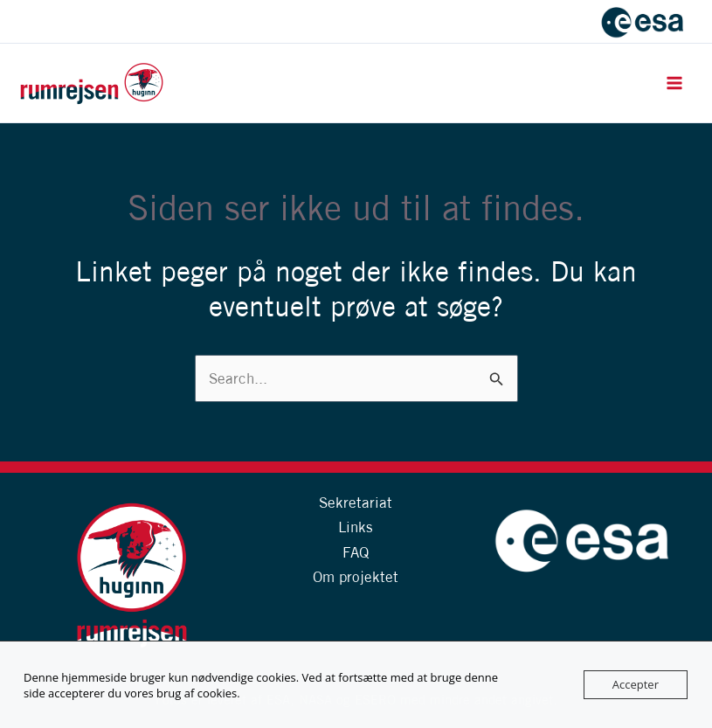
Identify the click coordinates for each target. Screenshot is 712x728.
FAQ (356, 552)
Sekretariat (356, 502)
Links (356, 527)
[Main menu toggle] (675, 83)
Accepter (636, 684)
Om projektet (356, 576)
